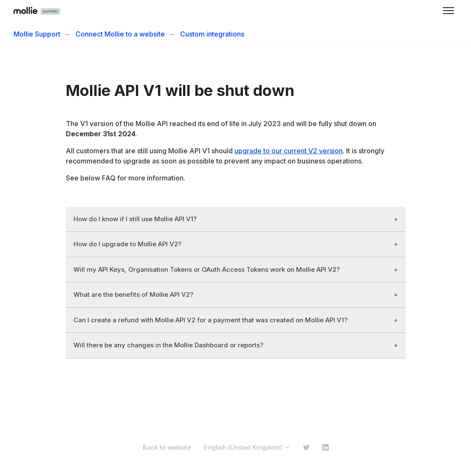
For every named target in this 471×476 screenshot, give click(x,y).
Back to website (167, 447)
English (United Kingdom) (247, 447)
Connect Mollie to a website (120, 34)
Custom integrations (212, 34)
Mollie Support (37, 34)
